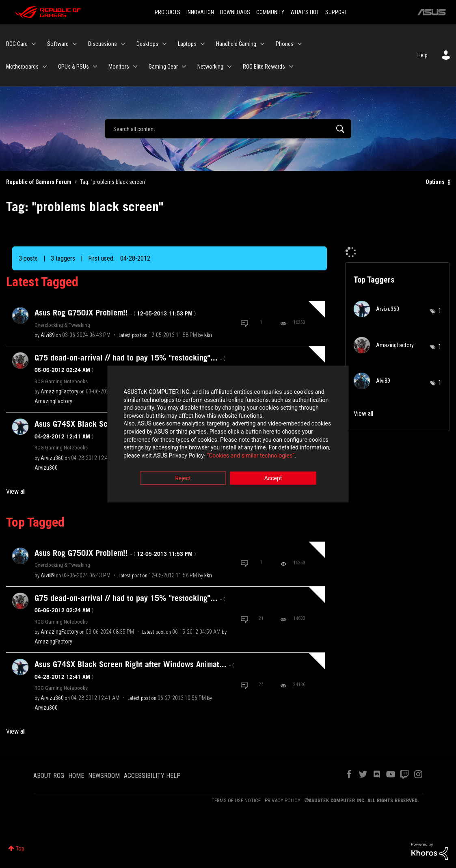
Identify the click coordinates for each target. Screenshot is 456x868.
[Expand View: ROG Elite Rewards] (291, 67)
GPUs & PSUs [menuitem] (73, 67)
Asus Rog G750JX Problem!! (115, 313)
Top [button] (20, 849)
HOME (76, 776)
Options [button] (435, 182)
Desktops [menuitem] (147, 44)
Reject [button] (183, 479)
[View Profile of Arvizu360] (52, 458)
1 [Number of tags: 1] (440, 311)
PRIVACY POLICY (283, 800)
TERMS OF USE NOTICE (236, 800)
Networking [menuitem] (210, 67)
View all (16, 491)
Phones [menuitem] (285, 44)
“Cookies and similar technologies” (175, 456)
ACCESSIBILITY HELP (152, 776)
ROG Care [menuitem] (17, 44)
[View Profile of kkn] (208, 335)
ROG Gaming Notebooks (61, 381)
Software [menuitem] (58, 44)
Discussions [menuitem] (103, 44)
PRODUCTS (167, 12)
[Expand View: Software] (75, 44)
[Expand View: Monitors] (135, 67)
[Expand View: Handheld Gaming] (262, 44)
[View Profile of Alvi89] (48, 335)
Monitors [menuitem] (119, 67)
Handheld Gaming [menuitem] (236, 44)
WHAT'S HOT (305, 12)
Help (423, 55)
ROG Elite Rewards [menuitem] (264, 67)
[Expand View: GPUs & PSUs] (95, 67)
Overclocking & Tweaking (62, 325)
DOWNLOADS (235, 12)
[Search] (228, 129)
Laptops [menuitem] (187, 44)
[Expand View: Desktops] (164, 44)
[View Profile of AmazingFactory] (59, 391)
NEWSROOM (104, 776)
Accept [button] (273, 479)
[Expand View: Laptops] (203, 44)
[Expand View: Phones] (300, 44)
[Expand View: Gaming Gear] (184, 67)
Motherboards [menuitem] (22, 67)
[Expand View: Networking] (229, 67)
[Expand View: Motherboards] (45, 67)
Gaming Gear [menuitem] (163, 67)
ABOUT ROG (49, 776)
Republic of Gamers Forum (39, 182)
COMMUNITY (270, 12)
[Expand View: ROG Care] (34, 44)
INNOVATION (200, 12)
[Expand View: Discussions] (123, 44)
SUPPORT (336, 12)
